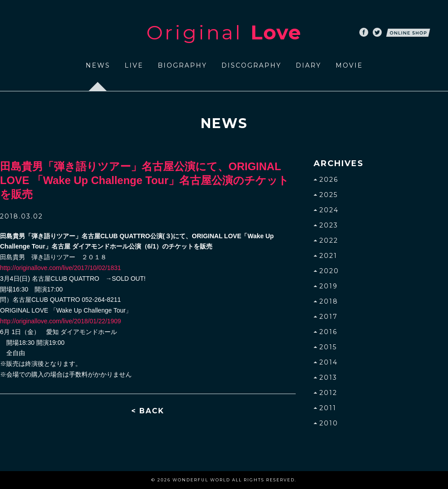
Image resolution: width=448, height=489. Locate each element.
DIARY (308, 65)
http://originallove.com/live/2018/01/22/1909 (60, 321)
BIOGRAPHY (182, 65)
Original (224, 32)
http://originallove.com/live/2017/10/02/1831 (60, 268)
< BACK (148, 411)
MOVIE (349, 65)
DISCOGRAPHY (251, 65)
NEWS (98, 65)
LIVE (134, 65)
